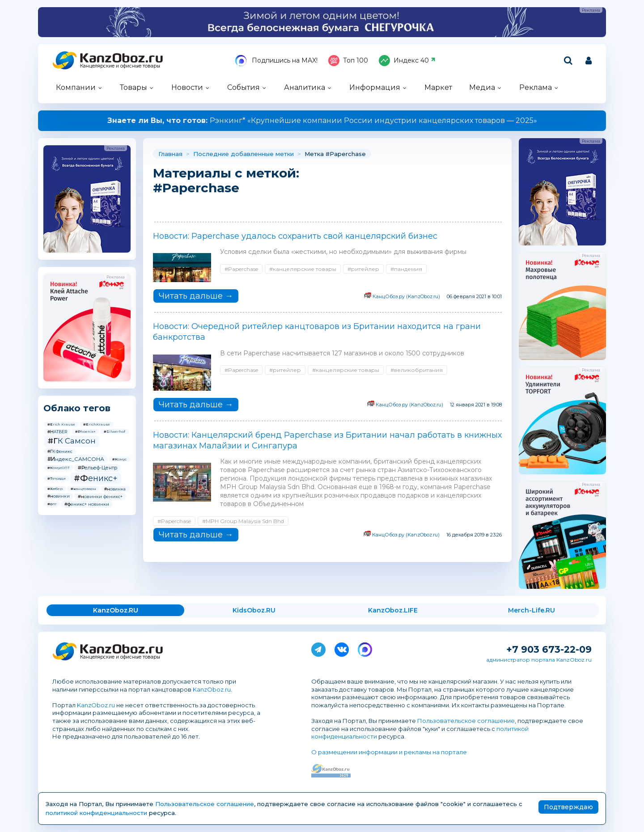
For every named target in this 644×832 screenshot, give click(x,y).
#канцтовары (83, 489)
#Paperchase (241, 269)
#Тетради (57, 478)
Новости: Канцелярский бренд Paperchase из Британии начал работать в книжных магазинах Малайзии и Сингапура (327, 440)
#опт (52, 504)
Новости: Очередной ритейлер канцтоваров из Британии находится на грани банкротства (317, 332)
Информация (375, 87)
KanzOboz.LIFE (393, 610)
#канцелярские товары (303, 269)
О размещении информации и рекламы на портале (389, 752)
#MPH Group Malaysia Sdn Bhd (243, 521)
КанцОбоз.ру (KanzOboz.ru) (406, 296)
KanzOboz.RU (116, 610)
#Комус (119, 459)
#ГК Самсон (72, 441)
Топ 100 (348, 61)
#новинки (59, 496)
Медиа (482, 87)
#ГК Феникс (60, 451)
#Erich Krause (61, 424)
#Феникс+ (96, 478)
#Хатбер (55, 489)
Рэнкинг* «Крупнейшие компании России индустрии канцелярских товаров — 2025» (322, 120)
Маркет (438, 87)
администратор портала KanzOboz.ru (539, 660)
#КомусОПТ (59, 468)
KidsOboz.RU (254, 610)
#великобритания (417, 370)
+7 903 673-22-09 (549, 649)
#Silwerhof (114, 431)
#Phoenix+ (85, 431)
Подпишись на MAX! (276, 61)
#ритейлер (363, 269)
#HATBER (57, 432)
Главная (170, 154)
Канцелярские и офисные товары (120, 66)
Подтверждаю (568, 807)
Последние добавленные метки (244, 154)
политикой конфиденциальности (96, 813)
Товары (133, 87)
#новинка (115, 489)
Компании (76, 87)
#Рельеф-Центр (97, 468)
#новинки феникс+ (100, 496)
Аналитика (305, 87)
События (244, 87)
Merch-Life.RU (532, 610)
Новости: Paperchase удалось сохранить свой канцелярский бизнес (295, 236)
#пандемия (406, 269)
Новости (187, 87)
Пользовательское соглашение (466, 721)
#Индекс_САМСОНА (76, 459)
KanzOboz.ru (212, 689)
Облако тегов (77, 408)
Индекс (407, 61)
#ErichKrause (97, 424)
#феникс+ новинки (87, 504)
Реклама (536, 87)
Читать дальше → (196, 296)
